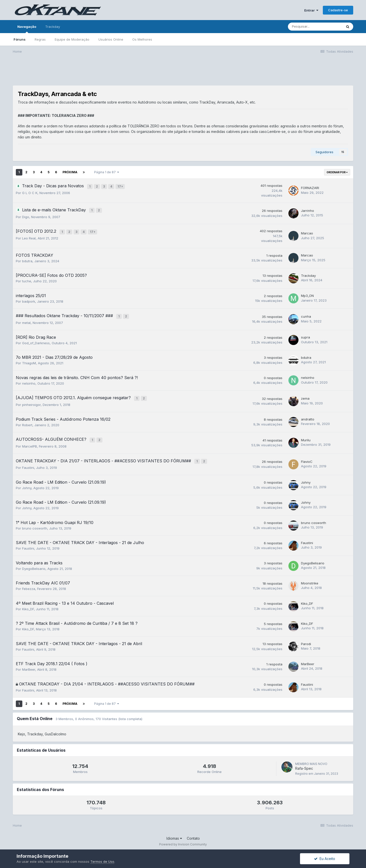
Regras (40, 39)
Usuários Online (111, 39)
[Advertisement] (183, 73)
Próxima (70, 172)
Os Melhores (142, 39)
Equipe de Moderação (72, 39)
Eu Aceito (325, 859)
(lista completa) (130, 715)
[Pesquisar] (315, 27)
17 (121, 186)
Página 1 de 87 (107, 172)
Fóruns (20, 39)
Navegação (27, 29)
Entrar (311, 10)
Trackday (53, 27)
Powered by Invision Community (183, 841)
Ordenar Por (337, 172)
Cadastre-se (338, 10)
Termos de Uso (102, 861)
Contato (193, 835)
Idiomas (174, 835)
